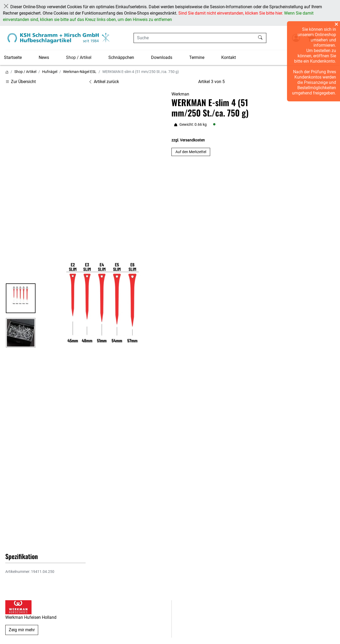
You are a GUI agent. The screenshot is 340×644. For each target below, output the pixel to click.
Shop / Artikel (79, 57)
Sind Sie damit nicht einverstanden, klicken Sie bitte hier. (231, 13)
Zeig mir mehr (22, 630)
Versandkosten (192, 140)
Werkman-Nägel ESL (80, 72)
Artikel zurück (104, 82)
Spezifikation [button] (22, 556)
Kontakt (229, 57)
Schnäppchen (121, 57)
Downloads (162, 57)
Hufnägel (50, 72)
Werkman (180, 94)
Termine (197, 57)
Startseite (13, 57)
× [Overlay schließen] (336, 24)
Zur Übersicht (21, 82)
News (44, 57)
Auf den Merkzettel (191, 152)
